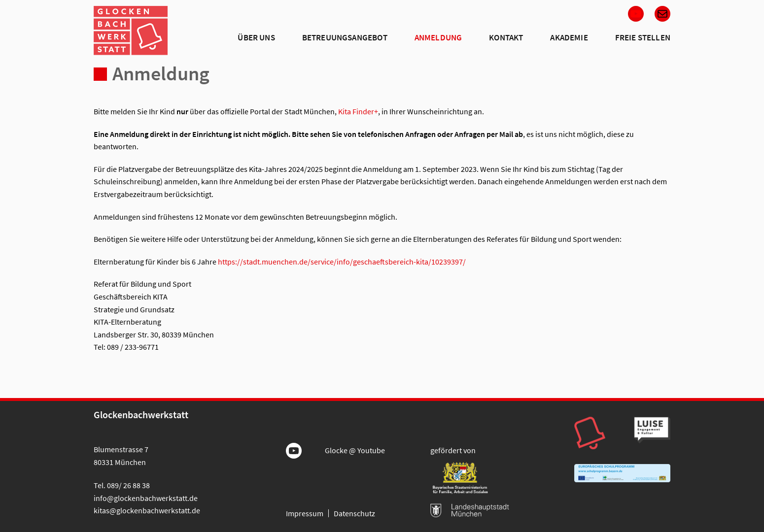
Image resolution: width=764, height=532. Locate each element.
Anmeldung (438, 37)
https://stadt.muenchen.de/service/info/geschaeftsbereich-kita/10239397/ (342, 262)
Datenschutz (354, 513)
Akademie (569, 37)
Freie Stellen (643, 37)
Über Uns (256, 37)
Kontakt (506, 37)
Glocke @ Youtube (355, 450)
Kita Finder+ (358, 111)
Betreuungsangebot (345, 37)
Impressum (305, 513)
